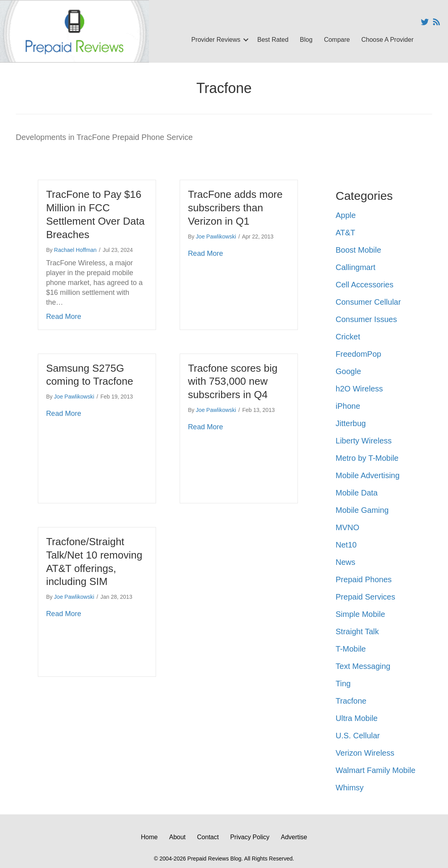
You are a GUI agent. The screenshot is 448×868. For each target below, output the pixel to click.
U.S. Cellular (358, 736)
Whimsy (350, 788)
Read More (64, 316)
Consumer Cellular (368, 302)
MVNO (348, 527)
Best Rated (273, 40)
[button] (246, 40)
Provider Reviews (216, 40)
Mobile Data (357, 493)
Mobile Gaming (362, 510)
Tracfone (351, 701)
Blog (306, 40)
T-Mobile (351, 649)
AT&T (346, 233)
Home (150, 837)
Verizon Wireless (365, 753)
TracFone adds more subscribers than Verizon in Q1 (235, 208)
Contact (208, 837)
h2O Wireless (359, 389)
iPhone (348, 406)
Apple (346, 215)
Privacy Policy (250, 837)
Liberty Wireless (364, 441)
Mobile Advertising (368, 475)
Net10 (346, 545)
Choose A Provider (388, 40)
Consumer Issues (366, 319)
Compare (337, 40)
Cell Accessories (365, 285)
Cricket (348, 337)
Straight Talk (357, 631)
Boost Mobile (359, 250)
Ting (343, 684)
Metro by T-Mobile (367, 458)
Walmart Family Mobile (376, 770)
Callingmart (356, 267)
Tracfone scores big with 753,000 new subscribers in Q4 (233, 382)
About (177, 837)
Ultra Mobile (357, 718)
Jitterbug (351, 423)
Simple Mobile (361, 614)
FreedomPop (359, 354)
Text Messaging (363, 666)
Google (349, 371)
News (346, 562)
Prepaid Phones (364, 579)
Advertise (294, 837)
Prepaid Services (365, 597)
